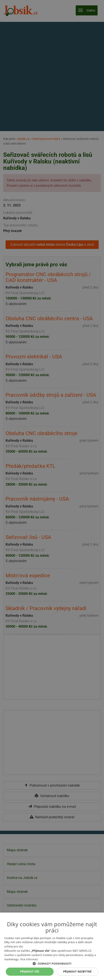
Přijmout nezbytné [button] (77, 972)
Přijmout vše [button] (30, 972)
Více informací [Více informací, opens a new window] (29, 959)
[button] (52, 964)
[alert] (52, 490)
